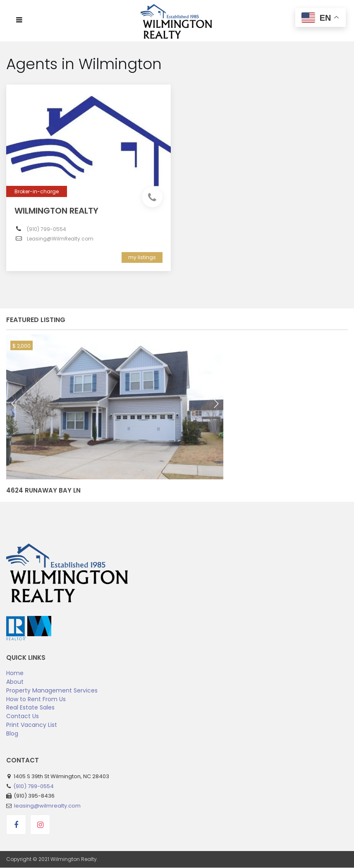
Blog (12, 733)
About (15, 682)
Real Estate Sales (30, 707)
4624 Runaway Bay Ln (43, 490)
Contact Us (23, 716)
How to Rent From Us (36, 699)
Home (15, 673)
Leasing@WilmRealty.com (60, 239)
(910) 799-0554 (47, 229)
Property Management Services (52, 690)
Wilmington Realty (56, 211)
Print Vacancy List (32, 725)
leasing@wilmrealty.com (47, 806)
